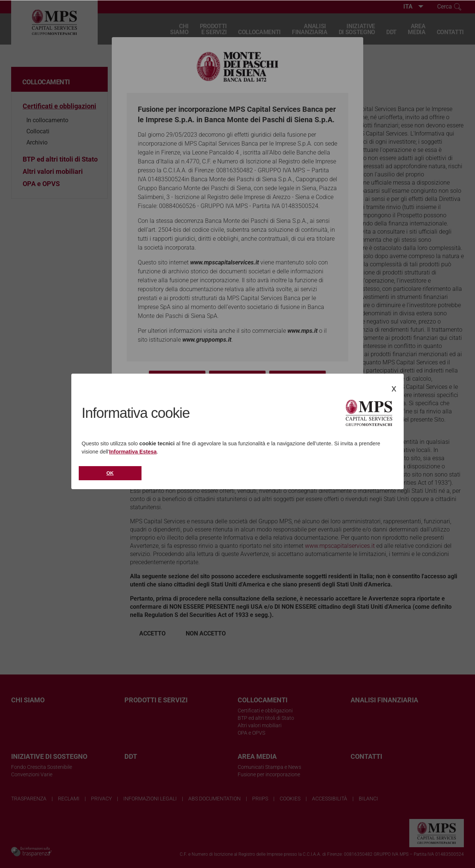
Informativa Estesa (133, 452)
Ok (110, 473)
